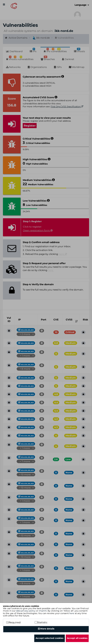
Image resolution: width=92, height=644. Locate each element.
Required (13, 622)
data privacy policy (26, 611)
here (72, 613)
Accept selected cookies (50, 638)
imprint (43, 611)
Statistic (41, 622)
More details (46, 629)
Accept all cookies (77, 638)
